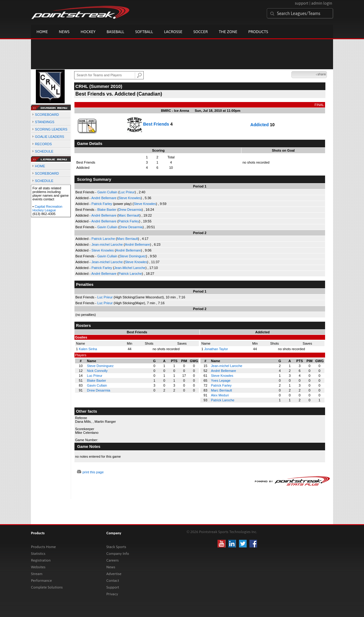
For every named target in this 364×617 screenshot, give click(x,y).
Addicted (260, 125)
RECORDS (43, 144)
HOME (40, 166)
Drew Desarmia (130, 210)
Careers (112, 560)
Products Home (43, 547)
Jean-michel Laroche (107, 244)
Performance (41, 581)
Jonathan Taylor (216, 349)
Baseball (116, 32)
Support (113, 587)
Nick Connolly (97, 371)
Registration (41, 560)
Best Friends (156, 124)
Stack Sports (116, 547)
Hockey (88, 32)
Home (42, 32)
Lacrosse (173, 32)
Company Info (118, 554)
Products (258, 32)
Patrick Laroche (103, 239)
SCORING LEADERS (51, 129)
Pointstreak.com (80, 13)
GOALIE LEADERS (49, 137)
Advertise (114, 574)
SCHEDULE (44, 151)
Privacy (112, 594)
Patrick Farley (102, 204)
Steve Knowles (130, 198)
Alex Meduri (220, 395)
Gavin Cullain (107, 192)
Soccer (201, 32)
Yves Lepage (221, 380)
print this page (93, 472)
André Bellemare (104, 198)
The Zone (228, 32)
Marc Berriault (129, 215)
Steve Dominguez (133, 256)
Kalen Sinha (88, 349)
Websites (38, 567)
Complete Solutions (47, 587)
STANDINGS (45, 122)
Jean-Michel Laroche (130, 268)
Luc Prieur (127, 192)
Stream (37, 574)
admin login (322, 3)
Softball (144, 32)
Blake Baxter (107, 210)
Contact (113, 581)
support (301, 3)
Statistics (38, 554)
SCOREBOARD (47, 115)
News (64, 32)
